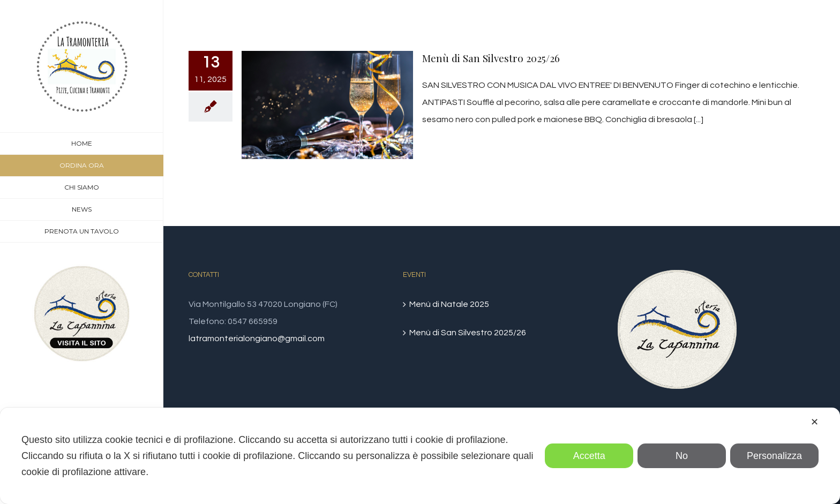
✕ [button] (815, 422)
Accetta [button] (589, 456)
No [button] (682, 456)
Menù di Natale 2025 (449, 304)
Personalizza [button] (774, 456)
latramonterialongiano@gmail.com (257, 338)
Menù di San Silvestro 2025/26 (491, 58)
